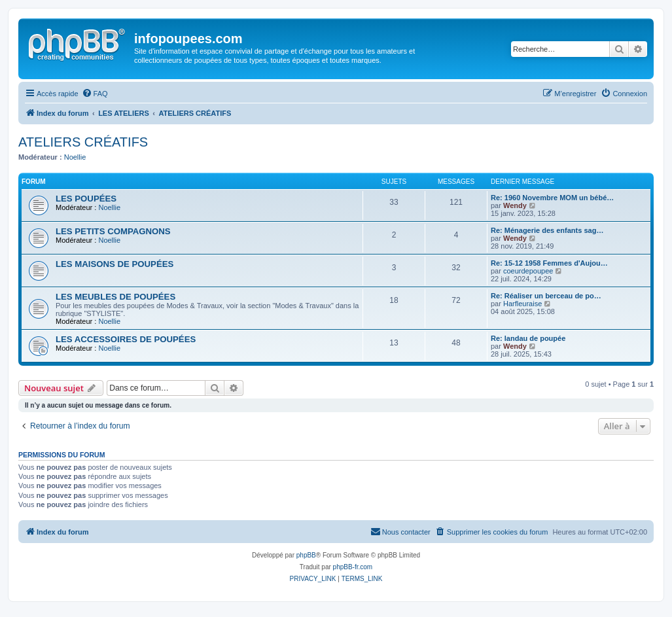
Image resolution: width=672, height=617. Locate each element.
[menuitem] (95, 94)
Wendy (515, 205)
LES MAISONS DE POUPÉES (115, 264)
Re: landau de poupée (528, 338)
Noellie (75, 157)
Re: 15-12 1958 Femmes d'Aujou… (549, 263)
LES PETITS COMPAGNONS (113, 231)
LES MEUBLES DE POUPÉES (115, 297)
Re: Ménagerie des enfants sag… (547, 230)
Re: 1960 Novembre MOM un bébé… (552, 198)
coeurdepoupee (528, 271)
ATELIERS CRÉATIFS (83, 142)
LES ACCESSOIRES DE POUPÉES (126, 339)
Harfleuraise (522, 304)
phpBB (306, 555)
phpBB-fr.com (353, 567)
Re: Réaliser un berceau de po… (546, 296)
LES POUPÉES (86, 199)
